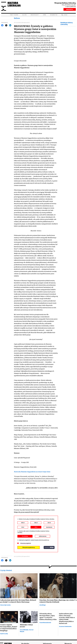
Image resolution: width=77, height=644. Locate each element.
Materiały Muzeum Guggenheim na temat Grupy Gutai (32, 472)
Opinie (44, 15)
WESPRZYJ (70, 10)
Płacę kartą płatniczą (29, 548)
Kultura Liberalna (11, 6)
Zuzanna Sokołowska (65, 627)
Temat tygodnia (14, 15)
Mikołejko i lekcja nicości (26, 626)
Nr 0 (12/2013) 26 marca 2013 (22, 23)
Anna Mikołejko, (24, 630)
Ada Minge (43, 605)
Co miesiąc (25, 536)
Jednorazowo (43, 536)
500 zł (23, 523)
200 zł (36, 523)
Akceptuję (26, 543)
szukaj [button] (66, 15)
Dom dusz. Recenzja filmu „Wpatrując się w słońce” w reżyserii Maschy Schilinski (58, 601)
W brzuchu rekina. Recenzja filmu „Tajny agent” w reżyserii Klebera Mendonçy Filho (48, 617)
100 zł (49, 523)
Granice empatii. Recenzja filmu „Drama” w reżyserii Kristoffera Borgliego (9, 628)
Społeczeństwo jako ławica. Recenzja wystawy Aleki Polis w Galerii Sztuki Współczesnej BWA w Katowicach (67, 619)
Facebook (2, 26)
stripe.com (49, 548)
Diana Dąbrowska (5, 605)
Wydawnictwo (54, 15)
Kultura (24, 15)
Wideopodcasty (35, 15)
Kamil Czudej (4, 634)
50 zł (23, 527)
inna (49, 527)
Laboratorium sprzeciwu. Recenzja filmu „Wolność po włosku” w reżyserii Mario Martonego (19, 601)
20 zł (36, 527)
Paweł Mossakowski (45, 623)
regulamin (28, 543)
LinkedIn (10, 26)
